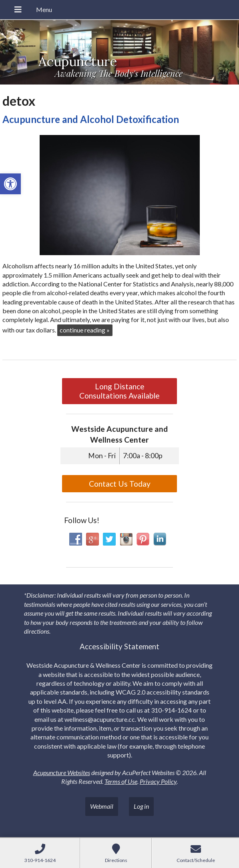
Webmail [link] (102, 806)
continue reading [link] (85, 330)
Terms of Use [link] (121, 781)
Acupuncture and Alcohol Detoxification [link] (91, 119)
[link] (10, 184)
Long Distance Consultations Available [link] (119, 391)
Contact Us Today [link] (120, 484)
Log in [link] (141, 806)
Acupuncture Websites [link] (62, 772)
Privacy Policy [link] (158, 781)
